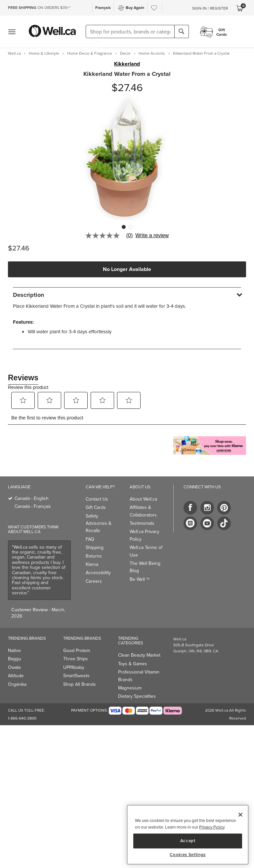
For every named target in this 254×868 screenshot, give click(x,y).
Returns (94, 556)
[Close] (240, 815)
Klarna (92, 564)
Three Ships (76, 659)
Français (103, 7)
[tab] (127, 295)
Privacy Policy (212, 827)
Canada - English (32, 498)
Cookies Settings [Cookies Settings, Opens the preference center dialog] (188, 855)
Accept (188, 841)
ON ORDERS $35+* (39, 8)
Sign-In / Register (210, 8)
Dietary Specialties (137, 696)
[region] (188, 835)
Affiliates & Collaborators (143, 511)
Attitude (16, 676)
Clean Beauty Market (139, 655)
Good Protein (77, 651)
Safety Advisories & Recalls (99, 523)
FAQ (90, 539)
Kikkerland (127, 64)
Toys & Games (133, 664)
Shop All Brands (80, 684)
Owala (14, 667)
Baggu (15, 659)
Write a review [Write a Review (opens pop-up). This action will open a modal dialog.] (152, 236)
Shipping (95, 547)
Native (14, 651)
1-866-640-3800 (22, 718)
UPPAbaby (74, 667)
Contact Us (97, 499)
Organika (17, 684)
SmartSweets (76, 676)
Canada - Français (33, 506)
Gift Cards (96, 507)
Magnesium (130, 688)
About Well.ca (143, 499)
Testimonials (142, 523)
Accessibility (98, 573)
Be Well (140, 579)
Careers (94, 581)
